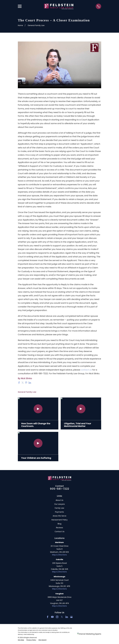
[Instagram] (57, 617)
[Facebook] (48, 617)
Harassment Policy (59, 520)
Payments (59, 512)
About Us (59, 500)
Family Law (59, 508)
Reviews (59, 528)
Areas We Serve (59, 516)
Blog (59, 524)
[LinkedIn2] (67, 617)
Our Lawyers (59, 504)
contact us (86, 370)
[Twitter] (62, 617)
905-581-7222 (59, 489)
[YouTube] (52, 617)
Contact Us (59, 532)
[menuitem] (21, 640)
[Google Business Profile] (71, 617)
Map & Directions (59, 555)
